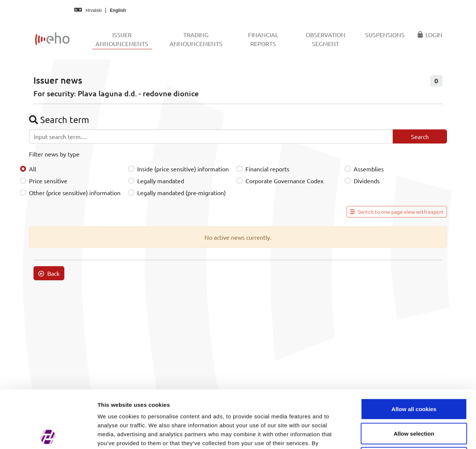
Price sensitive (48, 181)
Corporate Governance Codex (284, 181)
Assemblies (369, 169)
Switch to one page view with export (397, 211)
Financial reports (267, 169)
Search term (59, 119)
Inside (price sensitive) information (183, 169)
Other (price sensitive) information (75, 193)
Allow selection (414, 376)
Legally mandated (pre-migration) (181, 193)
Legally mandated (161, 181)
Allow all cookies (414, 351)
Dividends (367, 181)
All (33, 169)
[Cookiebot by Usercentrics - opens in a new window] (48, 435)
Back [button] (49, 273)
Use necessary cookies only (414, 400)
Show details (390, 434)
